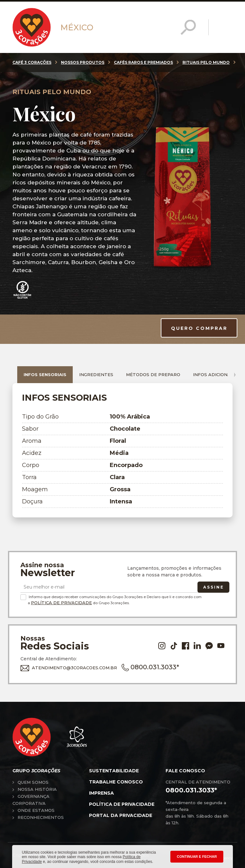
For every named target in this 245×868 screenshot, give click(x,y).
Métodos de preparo (153, 375)
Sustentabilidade (114, 771)
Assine (214, 587)
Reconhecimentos (41, 817)
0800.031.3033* (150, 667)
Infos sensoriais (45, 375)
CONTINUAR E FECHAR (197, 857)
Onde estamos (36, 810)
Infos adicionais (214, 375)
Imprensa (101, 793)
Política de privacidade (122, 804)
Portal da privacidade (121, 815)
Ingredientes (96, 375)
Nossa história (37, 789)
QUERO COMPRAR (199, 328)
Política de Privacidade (61, 603)
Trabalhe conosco (116, 782)
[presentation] (235, 375)
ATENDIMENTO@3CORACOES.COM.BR (69, 668)
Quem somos (33, 782)
